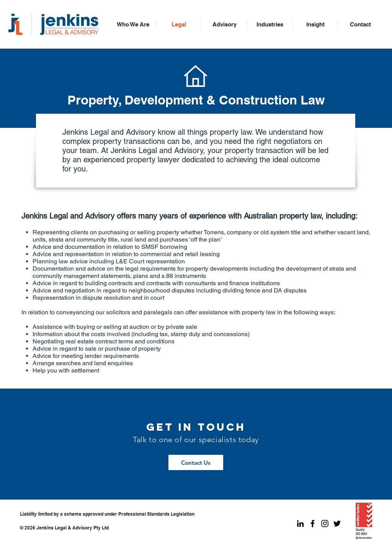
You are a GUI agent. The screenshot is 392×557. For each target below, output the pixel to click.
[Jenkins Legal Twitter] (337, 524)
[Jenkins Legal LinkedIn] (300, 524)
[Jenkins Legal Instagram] (325, 524)
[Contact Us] (196, 462)
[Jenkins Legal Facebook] (313, 524)
